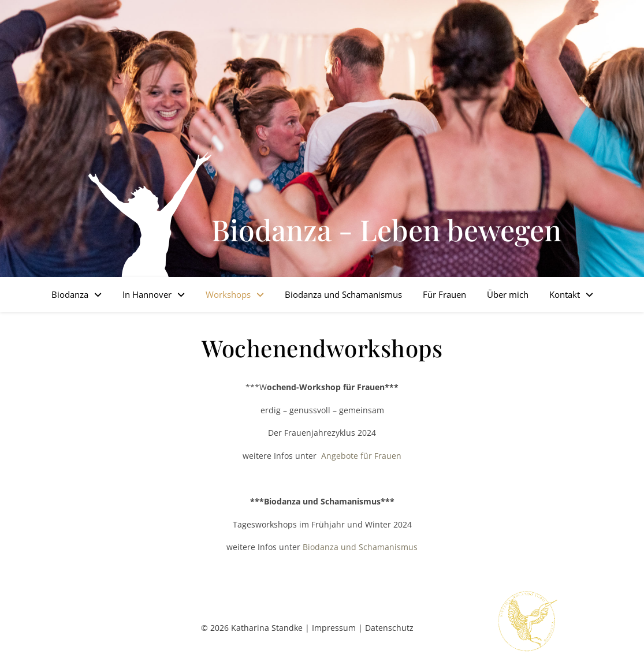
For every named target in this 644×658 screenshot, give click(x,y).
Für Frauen (444, 294)
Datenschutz (389, 628)
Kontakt (565, 294)
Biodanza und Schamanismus (343, 294)
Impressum (334, 628)
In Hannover (147, 294)
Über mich (508, 294)
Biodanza (70, 294)
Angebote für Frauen (360, 456)
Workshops (228, 294)
